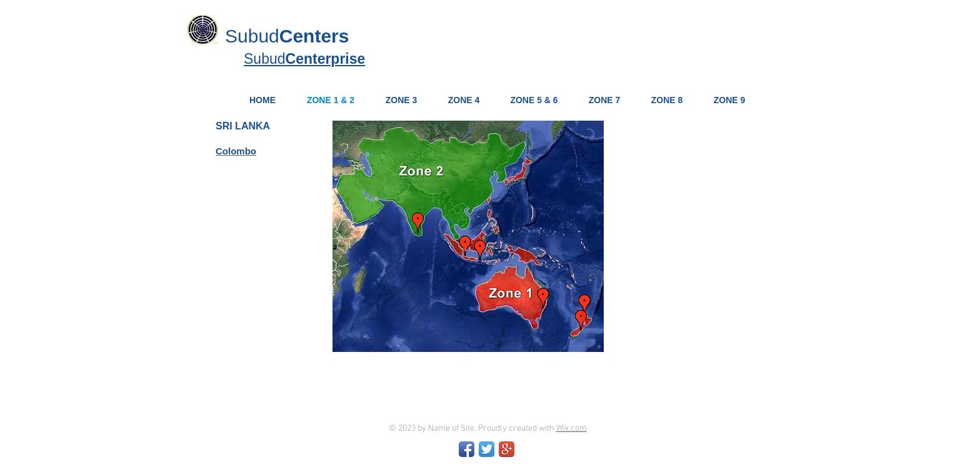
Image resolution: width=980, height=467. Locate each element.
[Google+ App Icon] (507, 449)
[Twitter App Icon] (487, 449)
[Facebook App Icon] (467, 449)
